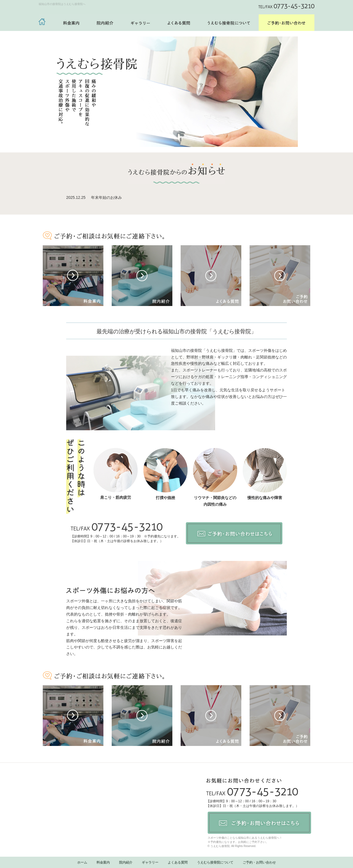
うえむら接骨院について (215, 862)
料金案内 (103, 862)
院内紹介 (126, 862)
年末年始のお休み (106, 197)
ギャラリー (150, 862)
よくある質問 (178, 862)
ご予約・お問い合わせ (259, 862)
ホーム (82, 862)
